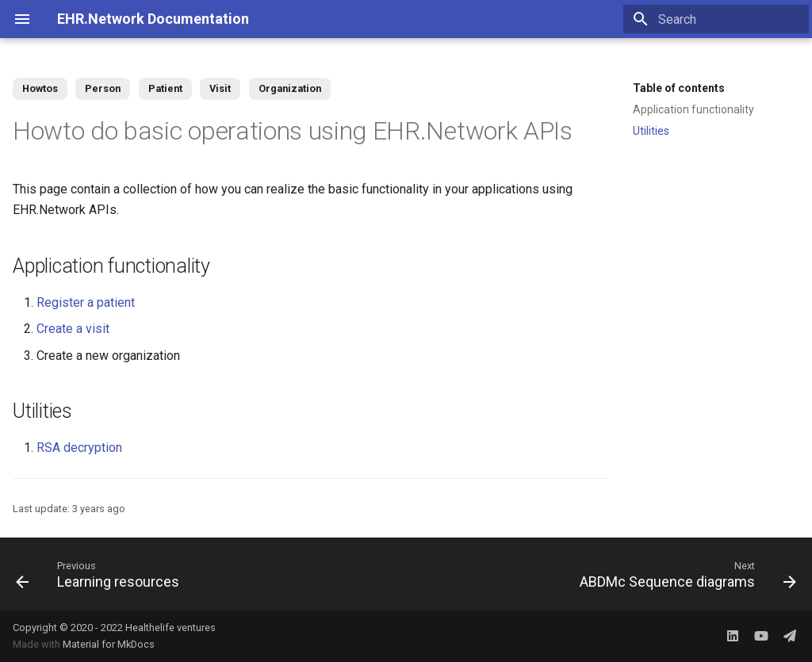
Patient (165, 88)
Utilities (651, 131)
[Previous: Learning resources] (101, 574)
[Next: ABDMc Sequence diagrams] (684, 574)
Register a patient (86, 302)
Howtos (40, 88)
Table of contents (679, 88)
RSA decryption (79, 448)
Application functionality (693, 109)
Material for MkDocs (109, 644)
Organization (290, 88)
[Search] (716, 19)
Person (103, 88)
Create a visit (73, 329)
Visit (220, 88)
